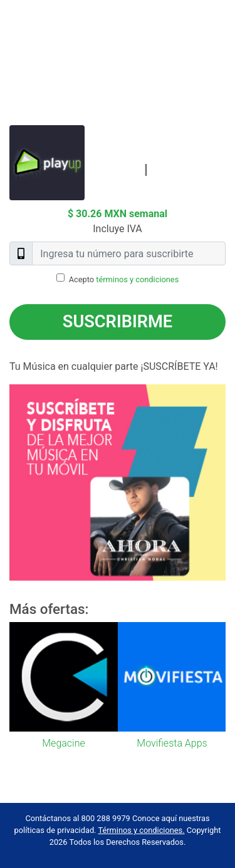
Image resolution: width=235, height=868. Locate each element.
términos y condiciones (137, 279)
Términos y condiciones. (141, 830)
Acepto (124, 279)
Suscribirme (118, 322)
